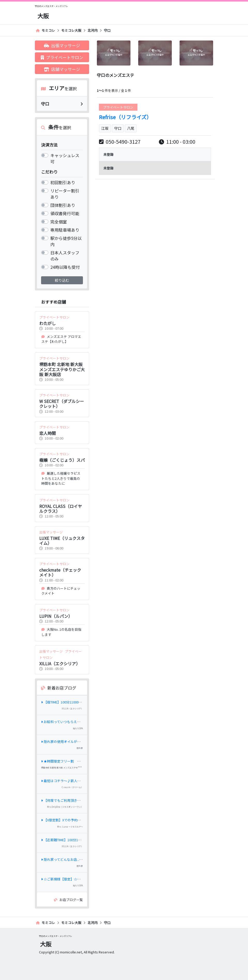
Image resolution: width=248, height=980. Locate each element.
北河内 (93, 30)
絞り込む (62, 280)
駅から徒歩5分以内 (66, 241)
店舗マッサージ (62, 69)
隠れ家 (80, 748)
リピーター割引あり (65, 194)
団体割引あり (63, 205)
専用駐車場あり (65, 230)
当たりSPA (78, 728)
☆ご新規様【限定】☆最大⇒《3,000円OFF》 (76, 879)
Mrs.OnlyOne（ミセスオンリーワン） (65, 807)
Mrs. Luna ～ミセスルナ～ (70, 827)
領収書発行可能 (65, 213)
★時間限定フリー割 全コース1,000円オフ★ (77, 761)
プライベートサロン (62, 57)
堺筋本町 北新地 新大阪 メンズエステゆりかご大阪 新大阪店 (69, 768)
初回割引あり (63, 182)
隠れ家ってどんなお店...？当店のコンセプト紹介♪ (80, 859)
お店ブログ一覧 (68, 900)
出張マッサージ (62, 45)
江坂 (105, 128)
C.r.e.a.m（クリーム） (72, 787)
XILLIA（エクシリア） (72, 708)
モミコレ (45, 30)
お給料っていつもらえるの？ (64, 722)
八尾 (131, 128)
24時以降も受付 (65, 267)
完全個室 (59, 222)
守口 (107, 30)
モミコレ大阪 (71, 30)
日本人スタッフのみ (65, 256)
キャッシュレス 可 (65, 158)
